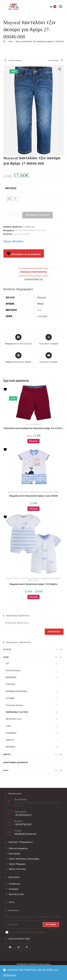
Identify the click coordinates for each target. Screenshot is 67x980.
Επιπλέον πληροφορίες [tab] (33, 272)
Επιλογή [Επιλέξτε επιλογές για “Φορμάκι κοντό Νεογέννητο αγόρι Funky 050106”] (33, 509)
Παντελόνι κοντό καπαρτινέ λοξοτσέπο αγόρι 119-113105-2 (33, 428)
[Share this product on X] (48, 340)
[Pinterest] (27, 947)
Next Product (54, 60)
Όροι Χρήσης (15, 854)
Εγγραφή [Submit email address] (51, 925)
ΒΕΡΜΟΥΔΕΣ (36, 424)
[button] (60, 69)
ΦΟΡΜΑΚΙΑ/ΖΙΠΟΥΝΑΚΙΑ (49, 492)
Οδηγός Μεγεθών (13, 241)
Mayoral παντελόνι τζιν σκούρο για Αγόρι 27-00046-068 (40, 41)
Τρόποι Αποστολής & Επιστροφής (24, 859)
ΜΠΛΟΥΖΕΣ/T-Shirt (14, 719)
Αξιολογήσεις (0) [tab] (33, 279)
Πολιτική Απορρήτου (18, 848)
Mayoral (16, 234)
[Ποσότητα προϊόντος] (12, 214)
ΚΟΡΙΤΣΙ (7, 755)
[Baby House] (4, 41)
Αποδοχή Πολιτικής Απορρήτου (26, 932)
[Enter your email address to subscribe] (33, 925)
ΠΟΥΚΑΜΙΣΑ (11, 733)
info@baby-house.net (25, 834)
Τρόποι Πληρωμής (17, 864)
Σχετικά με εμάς (16, 894)
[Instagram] (18, 947)
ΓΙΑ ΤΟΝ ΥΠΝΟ (24, 578)
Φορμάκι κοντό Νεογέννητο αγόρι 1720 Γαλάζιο (34, 584)
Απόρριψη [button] (10, 975)
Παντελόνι (26, 234)
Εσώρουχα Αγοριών (14, 705)
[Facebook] (10, 947)
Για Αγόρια (13, 889)
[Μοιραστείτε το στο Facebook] (18, 340)
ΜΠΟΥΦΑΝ (11, 747)
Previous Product (15, 60)
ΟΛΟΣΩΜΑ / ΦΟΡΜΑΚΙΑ (29, 492)
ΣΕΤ (7, 664)
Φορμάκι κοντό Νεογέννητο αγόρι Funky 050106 (33, 496)
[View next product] (62, 60)
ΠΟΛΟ (8, 726)
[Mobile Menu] (60, 7)
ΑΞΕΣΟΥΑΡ (10, 684)
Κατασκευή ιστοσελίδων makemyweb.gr (33, 964)
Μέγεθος (11, 188)
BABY (10, 492)
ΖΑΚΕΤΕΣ (10, 740)
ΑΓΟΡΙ (18, 230)
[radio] (9, 199)
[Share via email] (49, 358)
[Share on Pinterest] (18, 358)
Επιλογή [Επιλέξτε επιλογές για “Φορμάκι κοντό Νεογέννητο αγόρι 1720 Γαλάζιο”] (33, 597)
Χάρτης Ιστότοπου (17, 869)
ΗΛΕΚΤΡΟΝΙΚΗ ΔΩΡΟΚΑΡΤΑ (16, 763)
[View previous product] (5, 60)
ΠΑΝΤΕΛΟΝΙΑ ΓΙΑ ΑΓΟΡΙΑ (34, 230)
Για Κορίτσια (14, 884)
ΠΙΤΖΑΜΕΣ (10, 698)
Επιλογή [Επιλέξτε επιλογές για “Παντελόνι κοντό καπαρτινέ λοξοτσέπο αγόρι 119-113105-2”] (33, 441)
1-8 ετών (42, 316)
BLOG (12, 902)
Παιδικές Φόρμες (13, 671)
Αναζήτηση (54, 632)
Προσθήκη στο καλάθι (38, 215)
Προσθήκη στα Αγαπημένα (24, 254)
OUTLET (7, 649)
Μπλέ (40, 304)
